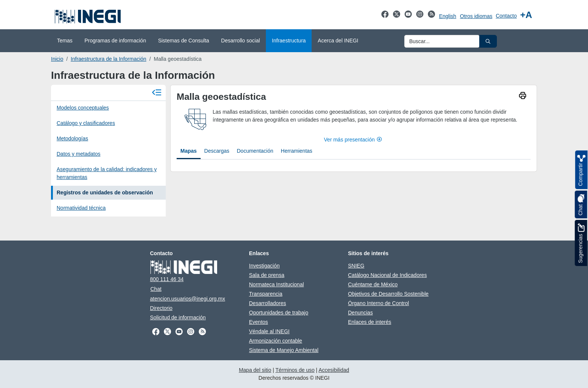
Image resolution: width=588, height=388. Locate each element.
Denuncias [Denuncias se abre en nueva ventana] (360, 313)
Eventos (259, 322)
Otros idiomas (476, 16)
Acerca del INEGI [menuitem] (338, 41)
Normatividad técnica (81, 208)
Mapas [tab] (189, 151)
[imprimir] (523, 96)
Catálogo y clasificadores (86, 123)
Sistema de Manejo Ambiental (284, 350)
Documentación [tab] (255, 151)
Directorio (161, 308)
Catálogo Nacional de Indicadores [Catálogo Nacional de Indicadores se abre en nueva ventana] (387, 275)
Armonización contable (276, 341)
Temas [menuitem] (65, 41)
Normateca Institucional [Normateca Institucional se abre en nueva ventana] (276, 284)
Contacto (506, 16)
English (448, 16)
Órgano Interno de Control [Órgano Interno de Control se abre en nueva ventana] (379, 303)
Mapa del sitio (255, 370)
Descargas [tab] (217, 151)
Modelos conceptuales (83, 108)
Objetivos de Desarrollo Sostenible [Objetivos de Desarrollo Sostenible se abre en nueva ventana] (388, 294)
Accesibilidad (334, 370)
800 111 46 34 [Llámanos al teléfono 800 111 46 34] (167, 279)
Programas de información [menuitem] (115, 41)
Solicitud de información (178, 317)
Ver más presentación (354, 140)
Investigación (264, 266)
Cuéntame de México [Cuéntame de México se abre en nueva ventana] (373, 284)
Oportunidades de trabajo (279, 313)
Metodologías (72, 138)
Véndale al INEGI (269, 331)
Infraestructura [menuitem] (289, 41)
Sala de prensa (267, 275)
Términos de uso (295, 370)
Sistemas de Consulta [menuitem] (183, 41)
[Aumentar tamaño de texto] (526, 15)
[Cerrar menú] (157, 93)
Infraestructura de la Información (109, 59)
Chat (156, 289)
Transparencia (266, 294)
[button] (488, 41)
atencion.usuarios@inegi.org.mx (187, 299)
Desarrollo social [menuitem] (241, 41)
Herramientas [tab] (297, 151)
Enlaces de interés (370, 322)
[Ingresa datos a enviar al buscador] (442, 41)
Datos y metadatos (79, 154)
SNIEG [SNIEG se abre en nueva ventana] (356, 266)
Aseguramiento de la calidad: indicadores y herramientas (107, 173)
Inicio (57, 59)
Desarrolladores (268, 303)
